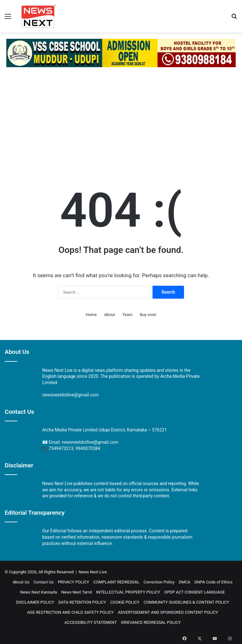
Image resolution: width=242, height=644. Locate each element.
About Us (21, 582)
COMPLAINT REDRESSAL (116, 582)
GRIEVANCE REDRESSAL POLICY (151, 622)
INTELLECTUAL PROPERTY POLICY (128, 592)
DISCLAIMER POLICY (35, 602)
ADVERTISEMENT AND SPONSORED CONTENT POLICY (168, 612)
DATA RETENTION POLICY (82, 602)
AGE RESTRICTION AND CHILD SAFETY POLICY (70, 612)
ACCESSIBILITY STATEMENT (90, 622)
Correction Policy (159, 582)
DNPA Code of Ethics (213, 582)
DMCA (184, 582)
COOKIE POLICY (125, 602)
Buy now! (148, 315)
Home (91, 315)
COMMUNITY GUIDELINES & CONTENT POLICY (187, 602)
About (109, 315)
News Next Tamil (77, 592)
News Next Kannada (39, 592)
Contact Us (43, 582)
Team (127, 315)
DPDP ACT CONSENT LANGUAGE (195, 592)
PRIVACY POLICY (73, 582)
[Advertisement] (121, 121)
